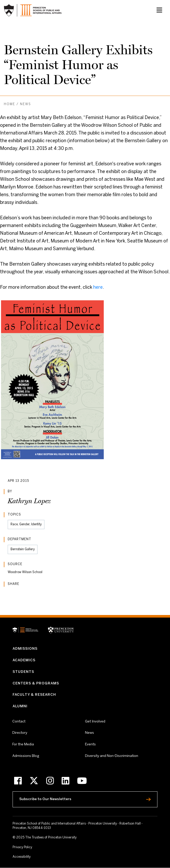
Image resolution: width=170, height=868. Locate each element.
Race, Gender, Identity (26, 524)
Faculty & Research (34, 695)
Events (90, 744)
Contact (19, 722)
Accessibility (31, 856)
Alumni (20, 706)
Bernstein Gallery (23, 549)
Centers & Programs (36, 684)
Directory (20, 733)
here (98, 288)
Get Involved (95, 721)
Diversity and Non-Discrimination (112, 756)
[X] (34, 781)
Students (23, 672)
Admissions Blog (26, 756)
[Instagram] (50, 781)
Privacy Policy (22, 847)
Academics (24, 660)
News (26, 104)
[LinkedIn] (65, 781)
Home (10, 104)
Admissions (25, 649)
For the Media (23, 744)
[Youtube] (82, 781)
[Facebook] (18, 781)
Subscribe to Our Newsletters (58, 798)
